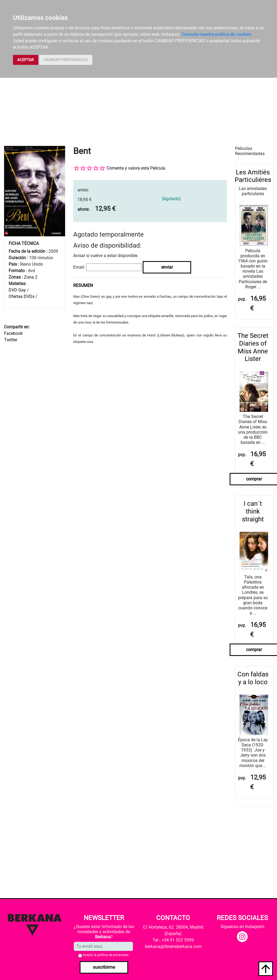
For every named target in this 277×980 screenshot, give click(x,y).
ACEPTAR (26, 60)
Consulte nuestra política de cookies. (217, 34)
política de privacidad (113, 955)
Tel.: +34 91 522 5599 (173, 940)
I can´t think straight (253, 511)
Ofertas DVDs (22, 296)
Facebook (13, 333)
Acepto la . (106, 955)
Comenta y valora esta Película (136, 168)
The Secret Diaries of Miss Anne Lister (253, 347)
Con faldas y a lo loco (253, 678)
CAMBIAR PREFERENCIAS (66, 60)
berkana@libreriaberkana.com (173, 946)
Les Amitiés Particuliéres (253, 176)
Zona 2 (31, 277)
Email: (79, 267)
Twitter (11, 340)
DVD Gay (17, 290)
